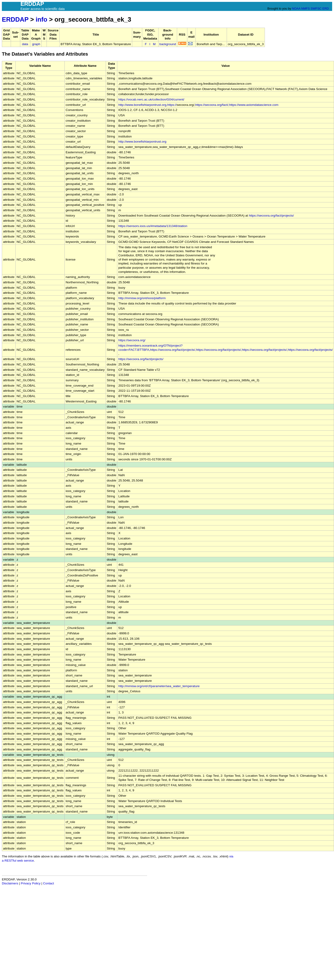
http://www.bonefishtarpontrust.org (142, 142)
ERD (326, 8)
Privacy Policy (31, 883)
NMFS (305, 8)
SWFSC (316, 8)
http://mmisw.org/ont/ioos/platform (142, 298)
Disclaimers (10, 883)
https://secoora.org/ (132, 340)
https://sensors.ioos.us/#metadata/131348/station (153, 226)
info (41, 19)
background (168, 44)
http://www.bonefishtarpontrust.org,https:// (147, 105)
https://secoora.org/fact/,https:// (217, 105)
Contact (49, 883)
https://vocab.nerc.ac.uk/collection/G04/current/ (151, 99)
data (25, 44)
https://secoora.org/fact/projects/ (271, 216)
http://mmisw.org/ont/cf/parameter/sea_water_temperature (159, 686)
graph (36, 44)
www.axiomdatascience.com (258, 105)
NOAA (296, 8)
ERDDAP (15, 19)
